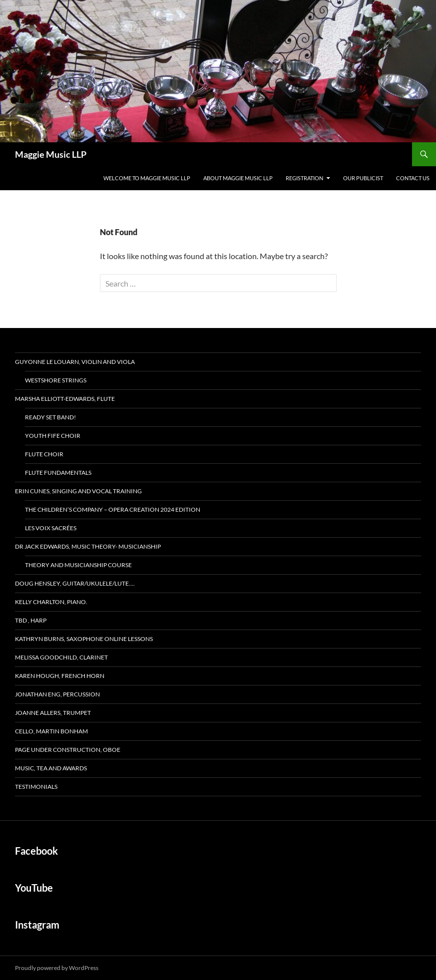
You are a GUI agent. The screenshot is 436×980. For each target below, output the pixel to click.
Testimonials (36, 787)
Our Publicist (363, 178)
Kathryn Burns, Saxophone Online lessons (84, 639)
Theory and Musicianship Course (78, 565)
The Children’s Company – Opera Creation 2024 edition (113, 509)
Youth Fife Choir (53, 436)
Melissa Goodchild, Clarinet (61, 657)
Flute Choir (44, 454)
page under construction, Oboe (68, 750)
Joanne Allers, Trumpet (53, 713)
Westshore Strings (56, 380)
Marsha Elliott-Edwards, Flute (65, 399)
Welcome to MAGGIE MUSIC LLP (147, 178)
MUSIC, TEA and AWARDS (51, 768)
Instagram (37, 925)
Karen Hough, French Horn (60, 676)
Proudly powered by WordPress (57, 968)
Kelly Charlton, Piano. (51, 602)
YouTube (34, 888)
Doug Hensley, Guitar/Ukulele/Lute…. (75, 583)
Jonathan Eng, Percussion (57, 694)
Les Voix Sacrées (51, 528)
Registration (304, 178)
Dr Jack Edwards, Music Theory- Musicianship (88, 546)
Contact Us (413, 178)
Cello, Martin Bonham (51, 731)
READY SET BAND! (50, 417)
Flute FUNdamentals (58, 473)
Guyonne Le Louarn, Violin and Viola (75, 362)
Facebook (36, 851)
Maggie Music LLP (51, 154)
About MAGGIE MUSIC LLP (238, 178)
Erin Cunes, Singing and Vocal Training (78, 491)
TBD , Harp (31, 620)
